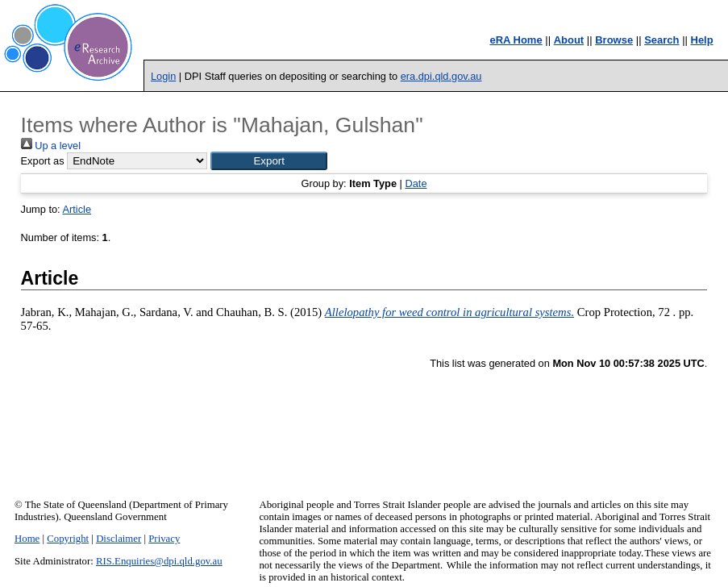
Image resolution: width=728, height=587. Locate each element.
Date (416, 183)
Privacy (164, 539)
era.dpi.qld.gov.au (441, 76)
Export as (43, 161)
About (569, 40)
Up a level (51, 146)
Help (702, 40)
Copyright (68, 539)
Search (661, 40)
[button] (269, 161)
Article (77, 209)
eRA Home (516, 40)
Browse (614, 40)
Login (163, 76)
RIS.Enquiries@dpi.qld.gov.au (159, 561)
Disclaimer (119, 539)
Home (27, 539)
